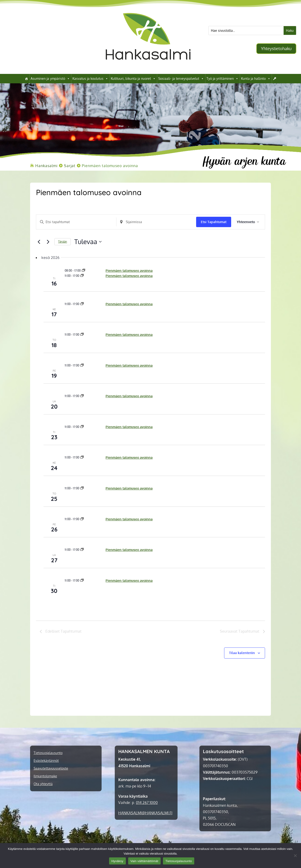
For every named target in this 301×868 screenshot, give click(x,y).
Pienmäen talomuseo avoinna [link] (129, 271)
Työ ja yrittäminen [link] (222, 79)
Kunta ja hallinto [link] (256, 79)
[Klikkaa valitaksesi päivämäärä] (88, 242)
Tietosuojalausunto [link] (48, 753)
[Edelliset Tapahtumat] (39, 242)
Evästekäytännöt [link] (46, 761)
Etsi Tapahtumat (214, 222)
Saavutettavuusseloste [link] (51, 768)
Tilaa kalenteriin (242, 653)
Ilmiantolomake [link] (45, 776)
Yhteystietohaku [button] (276, 48)
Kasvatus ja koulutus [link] (90, 79)
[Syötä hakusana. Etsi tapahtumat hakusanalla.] (76, 222)
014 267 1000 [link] (147, 803)
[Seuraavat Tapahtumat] (48, 242)
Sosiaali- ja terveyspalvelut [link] (181, 79)
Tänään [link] (63, 242)
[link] (148, 67)
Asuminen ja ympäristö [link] (50, 79)
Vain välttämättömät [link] (145, 861)
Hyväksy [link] (117, 861)
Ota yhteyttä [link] (43, 784)
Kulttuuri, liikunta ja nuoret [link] (133, 79)
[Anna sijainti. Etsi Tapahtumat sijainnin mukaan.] (156, 222)
